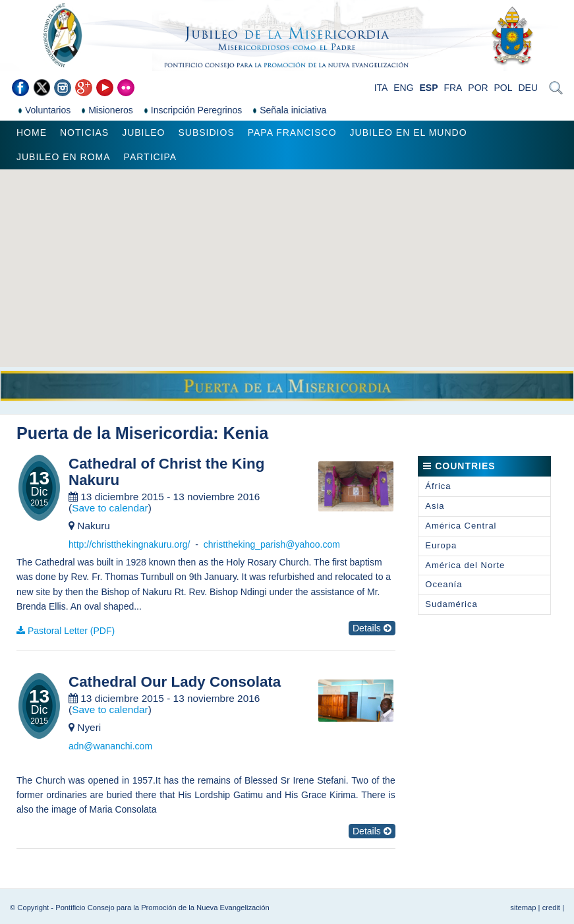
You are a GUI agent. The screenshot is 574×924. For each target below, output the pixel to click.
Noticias (84, 132)
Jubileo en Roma (64, 157)
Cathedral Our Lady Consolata (175, 682)
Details (372, 628)
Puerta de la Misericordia (115, 433)
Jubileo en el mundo (409, 132)
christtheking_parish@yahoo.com (272, 544)
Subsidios (206, 132)
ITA (381, 88)
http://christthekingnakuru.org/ (129, 544)
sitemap (523, 908)
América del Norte (465, 565)
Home (32, 132)
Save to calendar (110, 508)
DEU (528, 88)
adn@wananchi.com (110, 746)
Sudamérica (451, 604)
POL (503, 88)
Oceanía (444, 584)
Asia (435, 506)
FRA (453, 88)
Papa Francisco (292, 132)
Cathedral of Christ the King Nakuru (166, 472)
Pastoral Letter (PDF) (71, 631)
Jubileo (143, 132)
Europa (441, 545)
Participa (151, 157)
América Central (461, 526)
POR (478, 88)
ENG (403, 88)
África (438, 486)
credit (551, 908)
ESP (429, 88)
